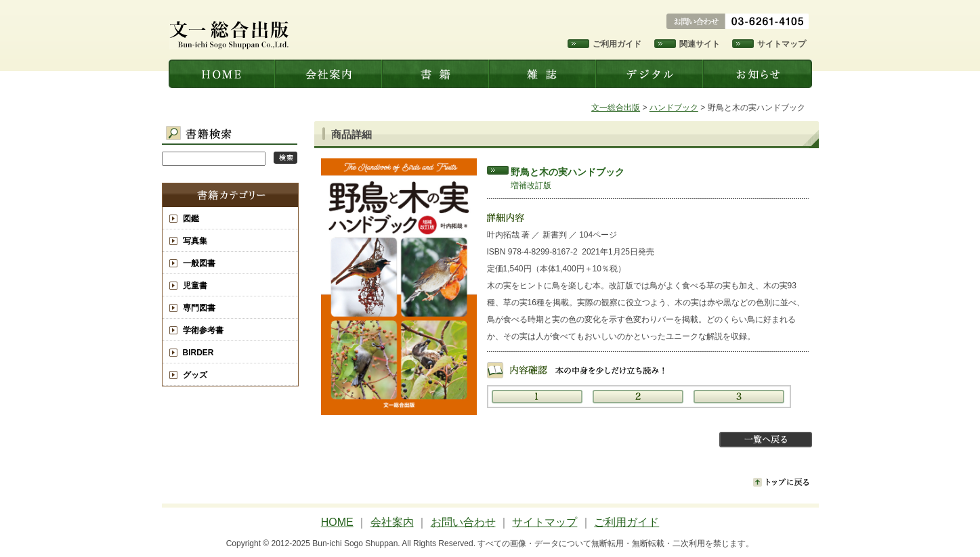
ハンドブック (674, 108)
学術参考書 (203, 330)
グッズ (195, 375)
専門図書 (199, 308)
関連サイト (700, 44)
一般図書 (199, 263)
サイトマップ (782, 44)
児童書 (195, 286)
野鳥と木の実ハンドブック (568, 172)
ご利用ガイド (617, 44)
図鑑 (191, 219)
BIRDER (198, 353)
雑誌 (544, 74)
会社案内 (330, 74)
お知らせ (759, 74)
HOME (337, 522)
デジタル (651, 74)
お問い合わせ (463, 522)
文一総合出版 (222, 74)
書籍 (437, 74)
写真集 (195, 241)
